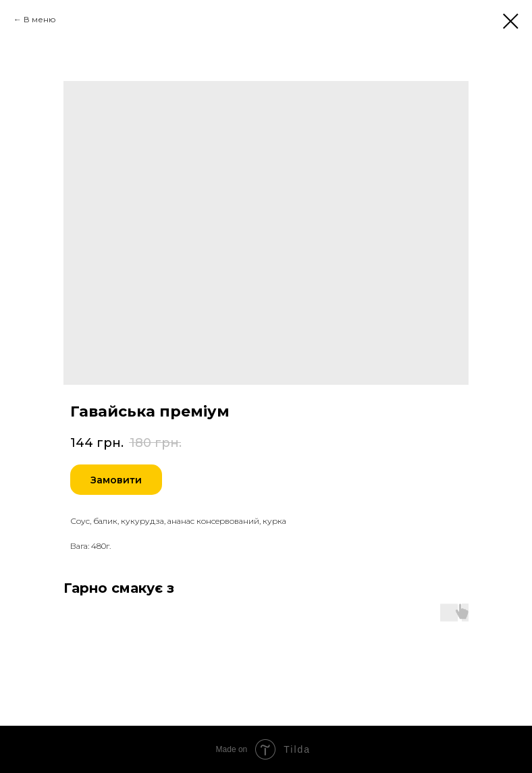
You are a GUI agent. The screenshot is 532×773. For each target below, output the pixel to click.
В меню (40, 19)
